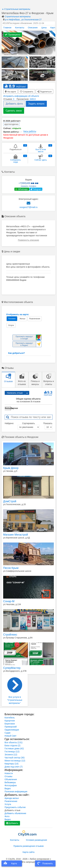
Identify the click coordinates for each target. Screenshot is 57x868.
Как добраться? (17, 353)
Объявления (11, 779)
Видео (8, 788)
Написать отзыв (15, 393)
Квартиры (12, 764)
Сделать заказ (14, 111)
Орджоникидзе (12, 730)
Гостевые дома (14, 749)
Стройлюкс (10, 635)
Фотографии (11, 785)
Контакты (20, 28)
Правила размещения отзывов (28, 846)
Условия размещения (36, 840)
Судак (8, 733)
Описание (33, 28)
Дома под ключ (14, 767)
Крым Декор (11, 468)
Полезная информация (16, 792)
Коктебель (10, 718)
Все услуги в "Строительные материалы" (15, 691)
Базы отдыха (13, 745)
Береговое (10, 724)
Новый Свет (10, 736)
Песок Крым (11, 568)
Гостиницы (12, 752)
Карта (53, 28)
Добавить (12, 823)
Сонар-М (9, 601)
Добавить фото (14, 104)
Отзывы (8, 776)
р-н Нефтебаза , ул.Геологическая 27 (23, 20)
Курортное (10, 721)
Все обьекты (13, 742)
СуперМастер (12, 668)
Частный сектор (15, 758)
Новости (9, 773)
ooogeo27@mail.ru (29, 207)
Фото (7, 816)
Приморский (11, 727)
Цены (44, 28)
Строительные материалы (16, 9)
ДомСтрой (10, 501)
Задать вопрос (36, 104)
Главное (7, 28)
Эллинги (11, 755)
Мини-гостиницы (15, 761)
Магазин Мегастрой (16, 535)
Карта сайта (29, 852)
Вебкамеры (10, 782)
